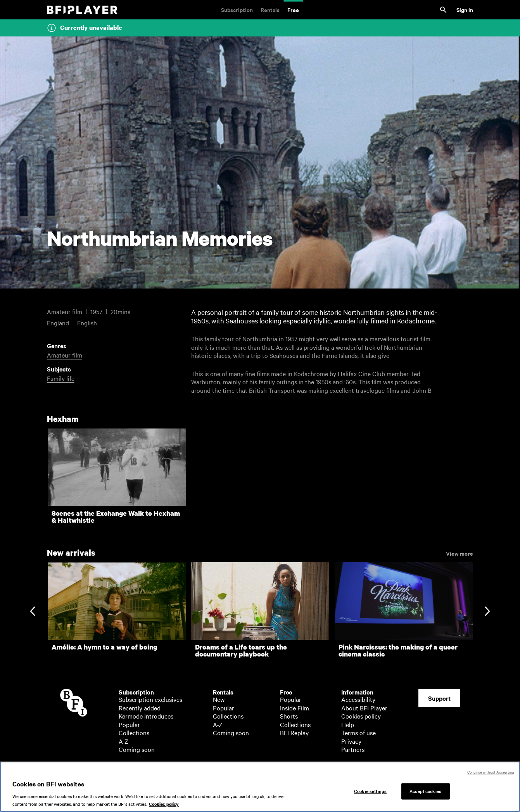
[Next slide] (487, 612)
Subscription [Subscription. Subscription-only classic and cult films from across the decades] (237, 10)
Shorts (289, 716)
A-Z (124, 741)
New (219, 699)
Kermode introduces (146, 716)
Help (348, 724)
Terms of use (358, 733)
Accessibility (358, 699)
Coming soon (137, 749)
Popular (129, 724)
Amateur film (65, 355)
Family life (61, 378)
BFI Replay (294, 733)
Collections (134, 733)
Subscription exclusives (150, 699)
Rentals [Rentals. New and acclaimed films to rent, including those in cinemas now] (270, 10)
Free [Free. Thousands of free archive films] (293, 10)
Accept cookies (425, 796)
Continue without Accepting (491, 777)
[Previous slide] (32, 612)
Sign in (465, 10)
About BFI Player (364, 708)
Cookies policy (361, 716)
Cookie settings (370, 796)
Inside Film (295, 708)
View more (460, 553)
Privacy (351, 741)
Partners (353, 749)
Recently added (140, 708)
